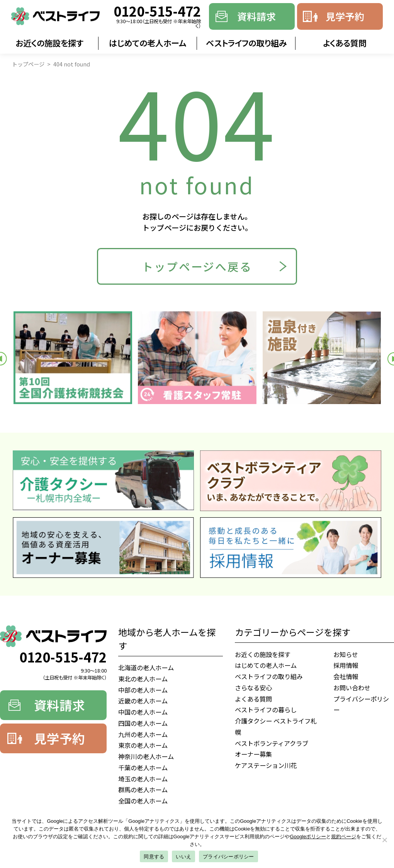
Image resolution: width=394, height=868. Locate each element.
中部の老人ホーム (143, 690)
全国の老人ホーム (143, 801)
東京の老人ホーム (143, 745)
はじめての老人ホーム (148, 43)
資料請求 (256, 16)
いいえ (183, 857)
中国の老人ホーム (143, 712)
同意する (154, 857)
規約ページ (344, 837)
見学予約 (345, 16)
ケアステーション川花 (266, 765)
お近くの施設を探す (49, 43)
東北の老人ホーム (143, 679)
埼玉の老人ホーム (143, 779)
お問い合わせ (352, 688)
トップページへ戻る (197, 266)
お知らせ (346, 654)
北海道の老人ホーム (146, 668)
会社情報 (346, 676)
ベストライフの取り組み (246, 43)
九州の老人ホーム (143, 734)
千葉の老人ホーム (143, 768)
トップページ (28, 64)
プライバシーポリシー (361, 704)
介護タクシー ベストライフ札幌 (276, 726)
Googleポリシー (308, 837)
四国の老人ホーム (143, 723)
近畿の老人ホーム (143, 701)
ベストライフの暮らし (266, 710)
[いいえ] (384, 840)
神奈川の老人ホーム (146, 756)
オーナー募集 (253, 754)
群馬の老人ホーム (143, 790)
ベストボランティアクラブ (272, 743)
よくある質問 (345, 43)
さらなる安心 (253, 688)
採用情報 (346, 665)
